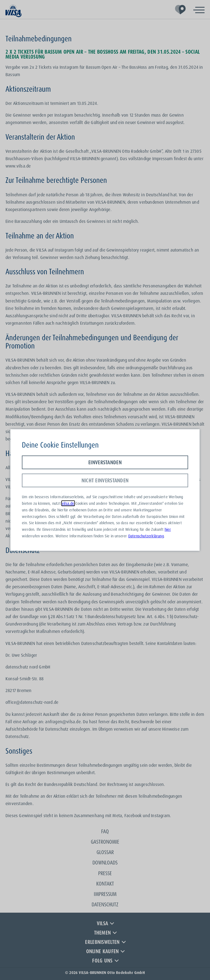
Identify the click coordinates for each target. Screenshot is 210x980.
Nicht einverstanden (105, 480)
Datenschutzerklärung (146, 536)
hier (168, 529)
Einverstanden (105, 462)
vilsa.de (68, 503)
